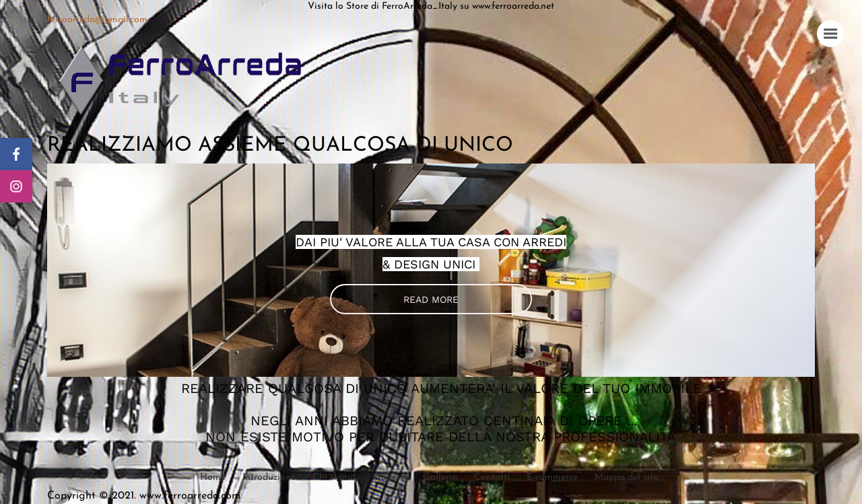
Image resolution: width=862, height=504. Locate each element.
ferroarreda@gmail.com (97, 20)
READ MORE (431, 299)
